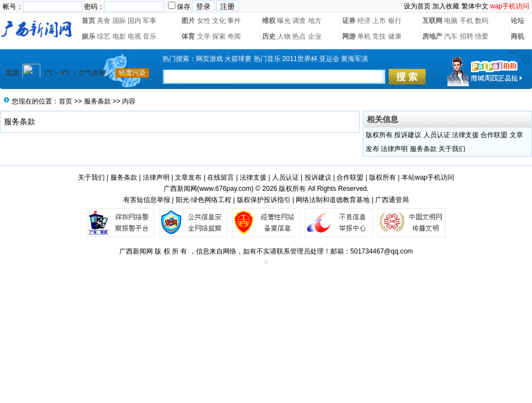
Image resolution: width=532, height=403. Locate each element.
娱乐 (88, 36)
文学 (204, 36)
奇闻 (234, 36)
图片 (188, 21)
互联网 (432, 21)
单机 (364, 36)
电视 (134, 36)
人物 (284, 36)
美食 (104, 21)
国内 (134, 21)
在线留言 (221, 177)
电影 (119, 36)
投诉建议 (408, 135)
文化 (219, 21)
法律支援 (465, 135)
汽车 (451, 36)
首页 (88, 21)
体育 (188, 36)
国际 (119, 21)
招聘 (466, 36)
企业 (315, 36)
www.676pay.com (225, 189)
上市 (379, 21)
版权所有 (379, 135)
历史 (269, 36)
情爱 (482, 36)
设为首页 (417, 6)
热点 (299, 36)
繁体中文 (475, 6)
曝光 (284, 21)
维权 (269, 21)
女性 (204, 21)
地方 (315, 21)
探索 (219, 36)
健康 (395, 36)
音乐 (150, 36)
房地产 (432, 36)
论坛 (517, 21)
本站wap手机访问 (428, 177)
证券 (349, 21)
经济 (364, 21)
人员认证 (437, 135)
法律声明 (394, 149)
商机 (517, 36)
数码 (482, 21)
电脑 (451, 21)
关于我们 (452, 149)
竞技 (379, 36)
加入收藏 (446, 6)
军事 (150, 21)
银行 (395, 21)
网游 (349, 36)
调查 (299, 21)
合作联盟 (494, 135)
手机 (466, 21)
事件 (234, 21)
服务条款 (97, 101)
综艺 (104, 36)
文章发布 (188, 177)
